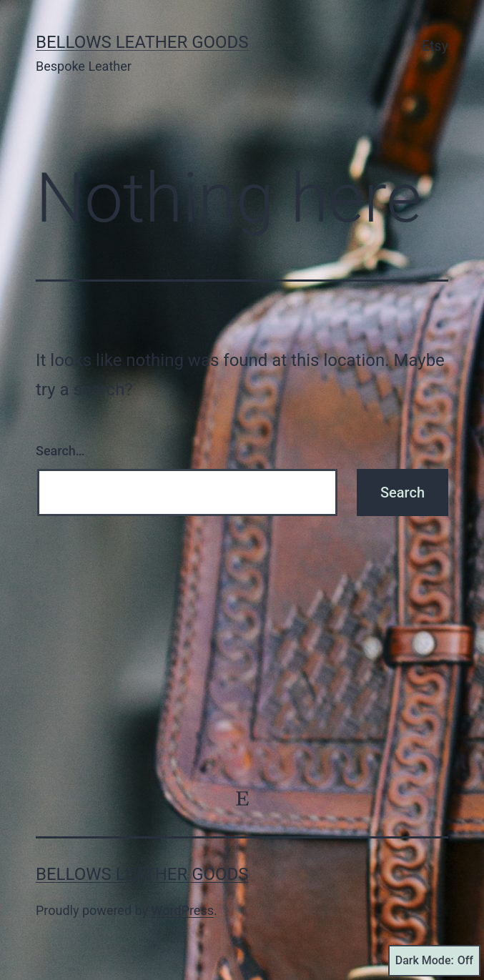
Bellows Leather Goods (142, 42)
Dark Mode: (434, 961)
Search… (60, 451)
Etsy (435, 46)
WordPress (183, 910)
